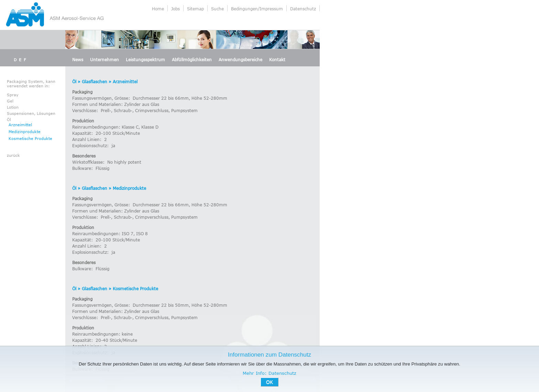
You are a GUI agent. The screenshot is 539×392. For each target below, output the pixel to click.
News (78, 59)
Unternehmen (104, 59)
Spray (13, 95)
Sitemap (195, 9)
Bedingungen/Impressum (257, 9)
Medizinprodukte (25, 132)
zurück (13, 155)
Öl (9, 119)
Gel (10, 101)
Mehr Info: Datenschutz (269, 373)
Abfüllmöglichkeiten (192, 59)
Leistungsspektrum (145, 59)
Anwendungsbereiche (240, 59)
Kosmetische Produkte (30, 138)
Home (158, 9)
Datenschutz (303, 9)
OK (269, 382)
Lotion (13, 107)
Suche (217, 9)
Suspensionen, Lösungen (31, 113)
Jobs (175, 9)
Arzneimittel (20, 125)
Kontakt (277, 59)
